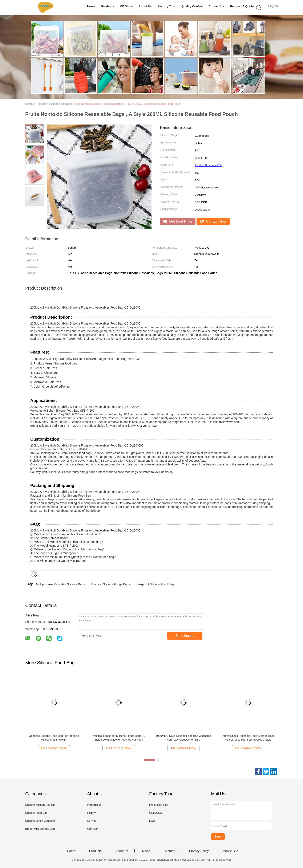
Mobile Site (230, 851)
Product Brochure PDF (209, 165)
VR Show (126, 6)
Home (91, 6)
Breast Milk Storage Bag (40, 829)
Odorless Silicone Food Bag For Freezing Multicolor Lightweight (54, 738)
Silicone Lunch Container (41, 821)
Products (108, 6)
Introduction (94, 805)
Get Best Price (178, 221)
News (146, 851)
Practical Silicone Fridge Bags (110, 584)
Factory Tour (167, 6)
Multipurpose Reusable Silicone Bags (60, 584)
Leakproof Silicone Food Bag (155, 584)
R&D (152, 821)
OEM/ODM (156, 813)
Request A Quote (242, 6)
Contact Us (216, 6)
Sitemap (169, 851)
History (91, 813)
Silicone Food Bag (36, 813)
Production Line (159, 805)
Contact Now (213, 221)
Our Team (93, 829)
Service (92, 821)
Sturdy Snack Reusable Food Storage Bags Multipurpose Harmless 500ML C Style (248, 738)
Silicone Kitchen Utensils (40, 805)
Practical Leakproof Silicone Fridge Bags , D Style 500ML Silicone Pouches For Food (119, 738)
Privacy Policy (199, 851)
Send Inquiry (185, 636)
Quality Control (192, 6)
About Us (145, 6)
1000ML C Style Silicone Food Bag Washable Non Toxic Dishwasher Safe (183, 738)
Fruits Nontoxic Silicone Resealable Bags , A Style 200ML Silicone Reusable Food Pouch (127, 104)
